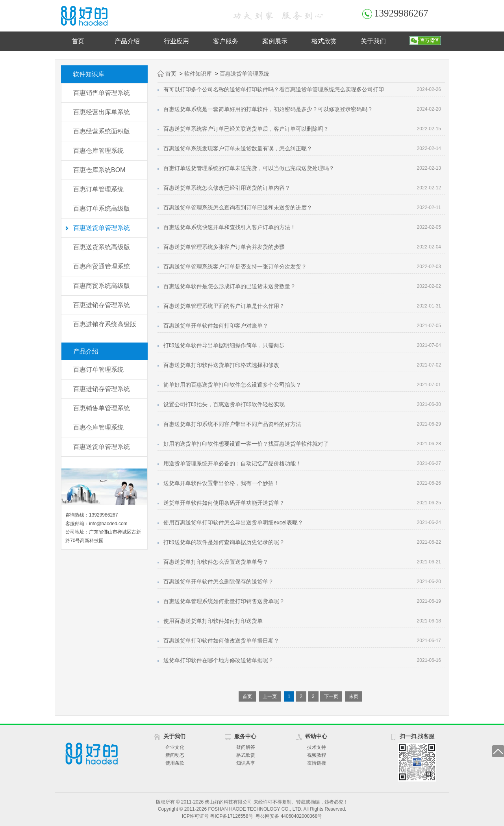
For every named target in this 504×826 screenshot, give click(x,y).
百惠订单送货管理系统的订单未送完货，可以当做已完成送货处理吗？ (249, 168)
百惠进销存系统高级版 (105, 324)
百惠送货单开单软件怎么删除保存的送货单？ (219, 582)
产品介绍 (127, 41)
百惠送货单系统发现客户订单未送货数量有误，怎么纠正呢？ (238, 148)
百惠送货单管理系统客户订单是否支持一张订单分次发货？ (235, 267)
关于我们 (373, 41)
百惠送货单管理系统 (102, 228)
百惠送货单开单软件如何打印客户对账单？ (216, 326)
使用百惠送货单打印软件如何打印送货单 (213, 621)
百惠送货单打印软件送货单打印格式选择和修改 (221, 365)
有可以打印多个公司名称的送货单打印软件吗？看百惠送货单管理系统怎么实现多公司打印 (274, 89)
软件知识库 (198, 74)
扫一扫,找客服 (417, 736)
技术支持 (317, 747)
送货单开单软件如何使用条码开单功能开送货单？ (224, 503)
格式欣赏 (324, 41)
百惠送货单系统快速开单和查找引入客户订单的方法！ (230, 227)
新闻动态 (175, 755)
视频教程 (317, 755)
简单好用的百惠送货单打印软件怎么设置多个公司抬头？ (232, 385)
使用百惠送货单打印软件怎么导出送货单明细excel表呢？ (233, 522)
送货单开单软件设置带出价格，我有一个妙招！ (221, 483)
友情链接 (317, 763)
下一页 (331, 696)
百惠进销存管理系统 (102, 305)
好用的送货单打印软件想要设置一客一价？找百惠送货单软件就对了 (246, 444)
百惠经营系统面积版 (102, 131)
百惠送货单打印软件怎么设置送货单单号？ (216, 562)
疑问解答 (246, 747)
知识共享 (246, 763)
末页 (354, 696)
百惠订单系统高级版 (102, 208)
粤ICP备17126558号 (231, 816)
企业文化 (175, 747)
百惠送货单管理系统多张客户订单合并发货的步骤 (224, 247)
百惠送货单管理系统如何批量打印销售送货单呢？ (224, 601)
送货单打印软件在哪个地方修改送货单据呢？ (219, 660)
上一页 (270, 696)
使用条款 (175, 763)
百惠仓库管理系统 (98, 151)
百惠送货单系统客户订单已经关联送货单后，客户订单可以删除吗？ (246, 129)
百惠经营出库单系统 (102, 112)
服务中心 (245, 736)
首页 (78, 41)
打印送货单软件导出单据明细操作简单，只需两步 (224, 345)
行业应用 (176, 41)
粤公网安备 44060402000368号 (289, 816)
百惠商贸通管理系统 (102, 266)
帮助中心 (316, 736)
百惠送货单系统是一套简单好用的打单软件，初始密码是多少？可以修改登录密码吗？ (268, 109)
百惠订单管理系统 (98, 189)
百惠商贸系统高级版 (102, 286)
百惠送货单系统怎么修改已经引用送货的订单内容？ (227, 188)
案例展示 (275, 41)
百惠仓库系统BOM (99, 170)
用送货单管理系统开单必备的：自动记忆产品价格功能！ (232, 463)
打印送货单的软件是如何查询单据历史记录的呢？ (224, 542)
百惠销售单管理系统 (102, 93)
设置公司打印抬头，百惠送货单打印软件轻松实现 (224, 404)
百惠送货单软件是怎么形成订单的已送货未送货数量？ (230, 286)
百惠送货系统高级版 (102, 247)
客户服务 (226, 41)
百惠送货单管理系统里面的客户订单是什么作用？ (224, 306)
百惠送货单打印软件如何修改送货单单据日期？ (221, 641)
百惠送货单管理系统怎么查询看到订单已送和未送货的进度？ (238, 207)
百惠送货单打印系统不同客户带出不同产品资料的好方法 (232, 424)
